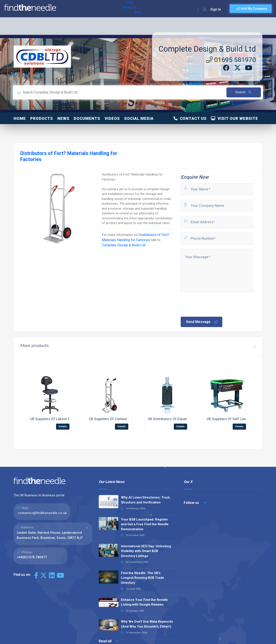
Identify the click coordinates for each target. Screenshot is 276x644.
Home (65, 9)
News (63, 118)
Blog (97, 9)
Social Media (139, 118)
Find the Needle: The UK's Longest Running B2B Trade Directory (143, 578)
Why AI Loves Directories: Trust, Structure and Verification (146, 500)
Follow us (195, 503)
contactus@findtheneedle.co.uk (42, 513)
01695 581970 (231, 60)
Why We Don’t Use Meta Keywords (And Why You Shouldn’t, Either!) (147, 624)
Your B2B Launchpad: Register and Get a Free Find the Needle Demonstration (145, 524)
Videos (112, 118)
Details (63, 426)
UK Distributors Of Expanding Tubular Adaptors (185, 419)
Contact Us (190, 118)
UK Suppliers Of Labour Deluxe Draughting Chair (68, 419)
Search (244, 92)
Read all (109, 641)
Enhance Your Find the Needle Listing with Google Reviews (144, 602)
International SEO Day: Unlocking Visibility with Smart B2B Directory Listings (146, 551)
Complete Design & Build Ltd (207, 49)
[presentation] (213, 304)
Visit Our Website (234, 118)
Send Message (202, 322)
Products (42, 118)
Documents (87, 118)
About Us (82, 9)
